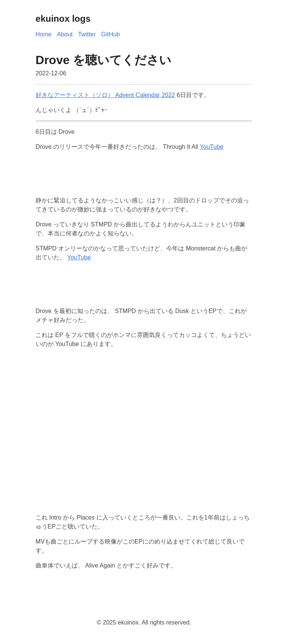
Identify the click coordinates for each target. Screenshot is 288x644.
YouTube (212, 147)
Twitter (87, 34)
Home (44, 34)
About (65, 34)
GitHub (111, 34)
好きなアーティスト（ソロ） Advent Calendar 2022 (105, 95)
